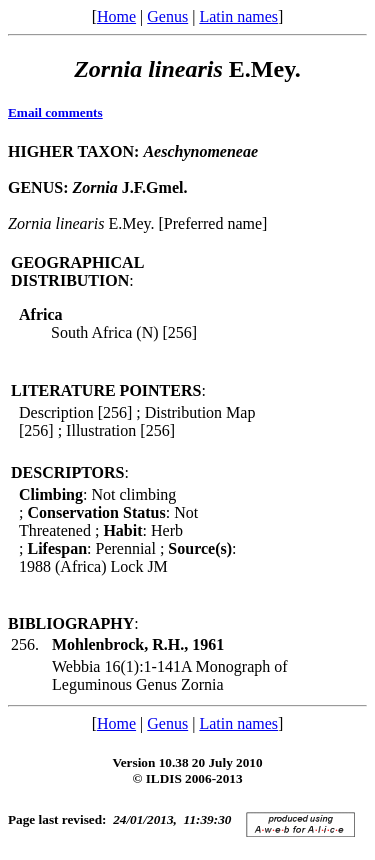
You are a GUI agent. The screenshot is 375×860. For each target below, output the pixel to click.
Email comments (55, 112)
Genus (167, 16)
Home (116, 16)
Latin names (238, 16)
